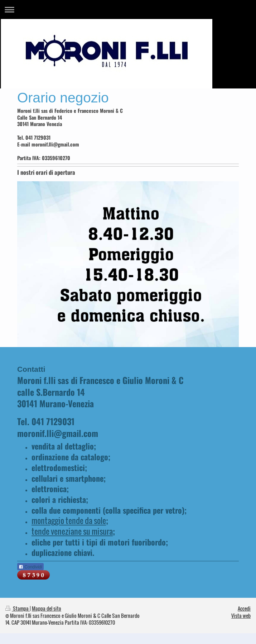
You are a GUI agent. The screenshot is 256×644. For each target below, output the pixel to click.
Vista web (241, 616)
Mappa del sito (47, 608)
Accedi (244, 608)
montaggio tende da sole (69, 520)
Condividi (30, 567)
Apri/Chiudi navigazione (128, 9)
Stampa (18, 608)
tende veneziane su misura (72, 531)
